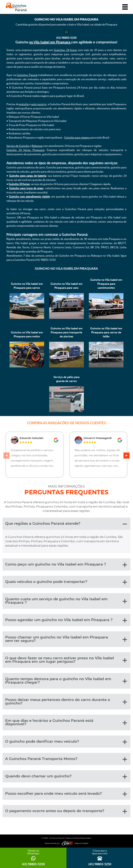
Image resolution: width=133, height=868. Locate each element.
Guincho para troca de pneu (26, 188)
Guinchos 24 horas (65, 50)
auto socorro (39, 104)
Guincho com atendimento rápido (29, 197)
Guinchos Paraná (27, 75)
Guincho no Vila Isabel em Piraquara (66, 268)
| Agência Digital (74, 843)
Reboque (37, 146)
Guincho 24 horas (19, 184)
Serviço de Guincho (18, 146)
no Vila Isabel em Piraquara (50, 42)
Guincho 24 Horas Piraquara (25, 150)
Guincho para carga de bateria (28, 176)
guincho (24, 104)
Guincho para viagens (77, 138)
